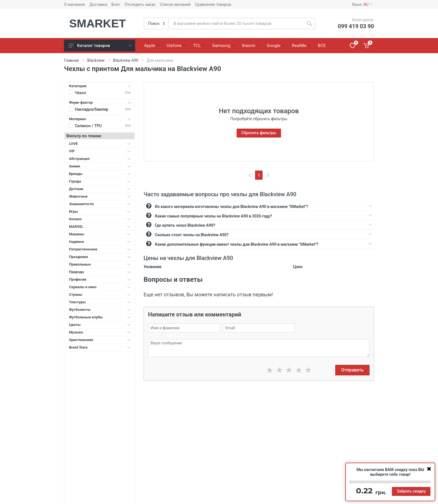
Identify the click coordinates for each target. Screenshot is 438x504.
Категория (100, 86)
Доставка (98, 4)
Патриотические (100, 249)
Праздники (100, 257)
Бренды (100, 174)
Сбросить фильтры (259, 133)
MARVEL (100, 227)
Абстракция (100, 159)
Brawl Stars (100, 347)
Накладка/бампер (91, 109)
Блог (116, 4)
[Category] (156, 23)
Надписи (100, 242)
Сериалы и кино (100, 287)
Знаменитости (100, 204)
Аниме (100, 166)
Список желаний (175, 4)
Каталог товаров (100, 46)
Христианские (100, 340)
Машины (100, 234)
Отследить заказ (140, 4)
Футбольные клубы (100, 317)
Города (100, 181)
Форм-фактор (100, 102)
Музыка (100, 332)
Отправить (352, 370)
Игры (100, 211)
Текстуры (100, 302)
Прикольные (100, 264)
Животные (100, 196)
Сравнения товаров (213, 4)
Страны (100, 294)
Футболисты (100, 310)
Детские (100, 189)
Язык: (362, 4)
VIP (100, 151)
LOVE (100, 144)
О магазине (74, 4)
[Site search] (236, 23)
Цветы (100, 325)
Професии (100, 279)
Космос (100, 219)
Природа (100, 272)
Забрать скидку (411, 491)
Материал (100, 119)
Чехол (80, 93)
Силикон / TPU (88, 126)
